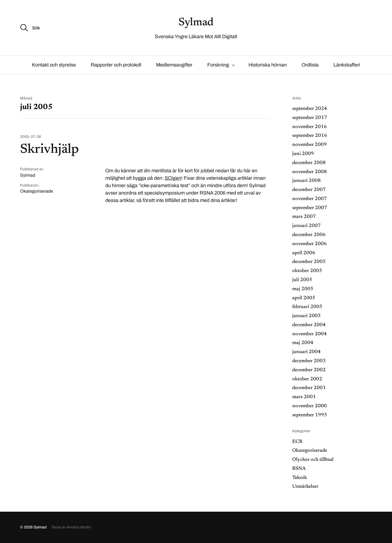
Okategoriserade (37, 191)
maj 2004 (303, 343)
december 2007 (309, 190)
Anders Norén (79, 527)
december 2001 (309, 388)
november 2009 (310, 145)
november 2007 (310, 199)
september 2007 (310, 208)
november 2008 (310, 172)
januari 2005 (307, 316)
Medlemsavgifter (174, 65)
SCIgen (173, 178)
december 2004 (309, 325)
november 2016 (310, 127)
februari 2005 (307, 307)
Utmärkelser (305, 487)
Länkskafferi (347, 65)
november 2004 (310, 334)
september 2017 (310, 118)
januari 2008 (307, 181)
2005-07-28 (31, 137)
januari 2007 (307, 226)
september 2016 (310, 136)
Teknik (300, 478)
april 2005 (304, 298)
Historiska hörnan (268, 65)
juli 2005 (302, 280)
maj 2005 (303, 289)
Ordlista (310, 65)
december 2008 (309, 163)
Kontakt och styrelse (54, 65)
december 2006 (309, 235)
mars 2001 (304, 397)
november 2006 (310, 244)
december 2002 (309, 370)
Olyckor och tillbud (313, 460)
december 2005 (309, 262)
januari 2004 (307, 352)
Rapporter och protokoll (116, 65)
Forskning (218, 65)
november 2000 (310, 406)
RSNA (299, 469)
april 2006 (304, 253)
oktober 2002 (307, 379)
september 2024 (310, 109)
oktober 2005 (307, 271)
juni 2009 (303, 154)
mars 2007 (304, 217)
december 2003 (309, 361)
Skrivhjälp (49, 150)
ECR (297, 442)
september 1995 (310, 415)
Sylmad (196, 23)
